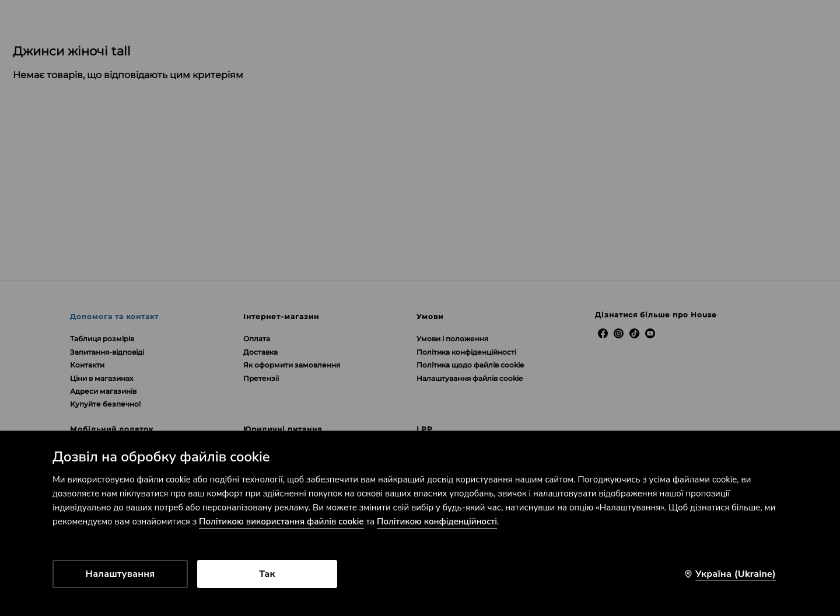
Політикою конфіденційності (437, 521)
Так (267, 574)
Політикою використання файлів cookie (281, 521)
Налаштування (120, 574)
